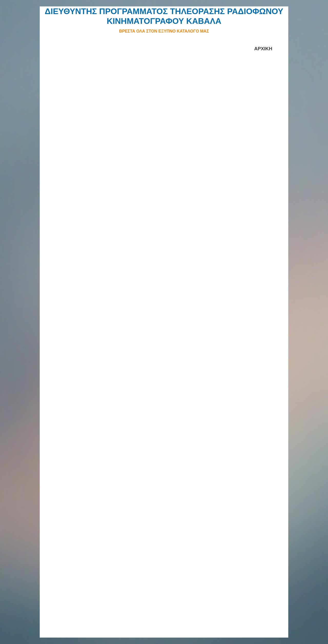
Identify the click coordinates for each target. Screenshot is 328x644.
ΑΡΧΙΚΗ (263, 49)
